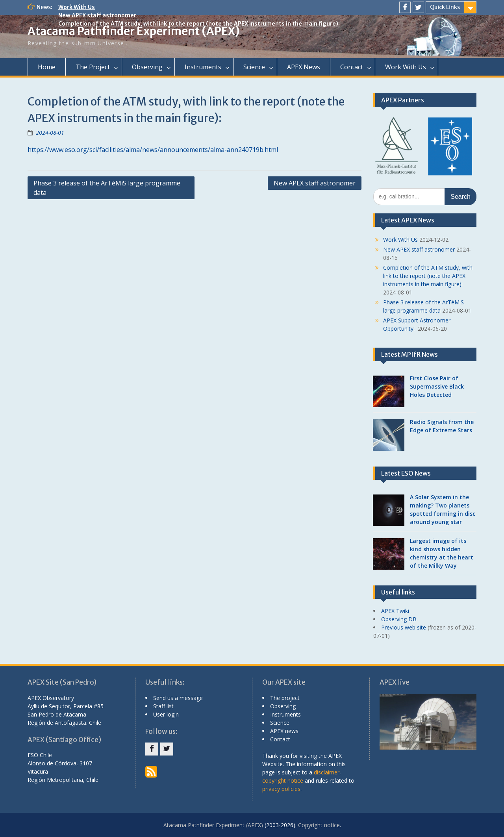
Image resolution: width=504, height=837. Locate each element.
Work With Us (77, 7)
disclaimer (327, 772)
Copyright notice (319, 825)
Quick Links (445, 7)
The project (285, 698)
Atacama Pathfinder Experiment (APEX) (134, 31)
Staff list (163, 706)
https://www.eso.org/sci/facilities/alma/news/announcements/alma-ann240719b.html (153, 150)
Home (47, 67)
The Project (93, 67)
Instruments (203, 67)
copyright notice (283, 781)
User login (166, 714)
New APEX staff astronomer (97, 15)
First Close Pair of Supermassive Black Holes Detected (437, 386)
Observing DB (399, 619)
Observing (147, 67)
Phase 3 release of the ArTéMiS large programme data (107, 188)
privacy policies (281, 789)
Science (254, 67)
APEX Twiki (395, 611)
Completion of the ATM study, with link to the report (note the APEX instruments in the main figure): (199, 24)
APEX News (304, 67)
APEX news (284, 731)
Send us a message (178, 698)
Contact (352, 67)
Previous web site (404, 627)
